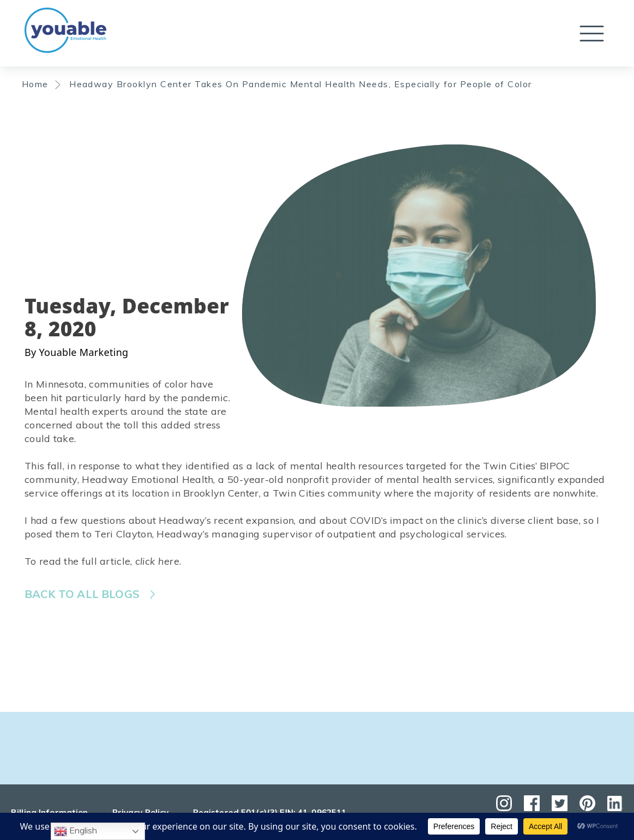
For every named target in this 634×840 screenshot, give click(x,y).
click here (157, 561)
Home (35, 84)
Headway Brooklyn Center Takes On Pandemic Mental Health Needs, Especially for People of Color (301, 84)
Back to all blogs (82, 594)
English (76, 831)
